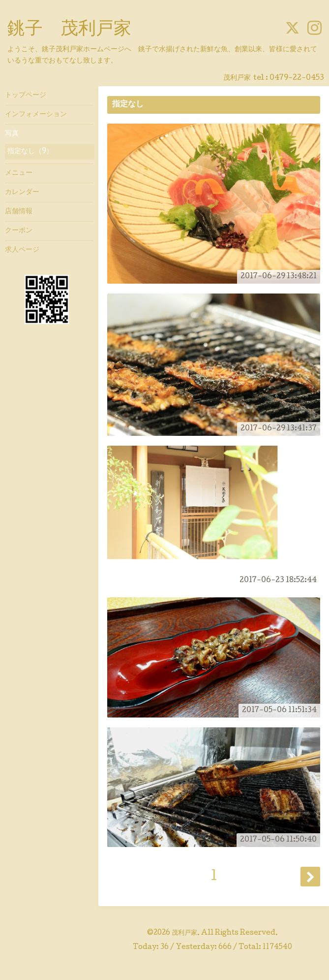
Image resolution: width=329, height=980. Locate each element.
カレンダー (22, 193)
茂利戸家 (184, 933)
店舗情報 (19, 212)
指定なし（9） (30, 152)
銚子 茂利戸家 (69, 30)
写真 (12, 134)
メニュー (19, 173)
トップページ (26, 96)
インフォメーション (36, 115)
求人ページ (22, 250)
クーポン (19, 231)
